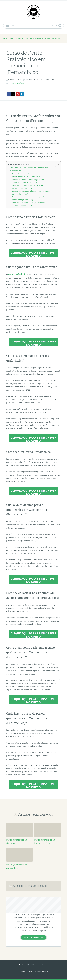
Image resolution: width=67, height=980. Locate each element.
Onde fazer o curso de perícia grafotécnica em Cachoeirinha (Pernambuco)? (32, 205)
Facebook (20, 971)
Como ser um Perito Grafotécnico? (24, 185)
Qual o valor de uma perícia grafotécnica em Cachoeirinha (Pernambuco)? (32, 189)
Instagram (29, 971)
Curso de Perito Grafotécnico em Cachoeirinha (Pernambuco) (26, 172)
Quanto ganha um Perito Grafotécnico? (25, 179)
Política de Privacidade (42, 971)
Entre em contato (32, 937)
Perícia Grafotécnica (18, 86)
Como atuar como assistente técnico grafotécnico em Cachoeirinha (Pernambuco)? (30, 199)
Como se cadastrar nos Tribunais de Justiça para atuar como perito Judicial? (33, 194)
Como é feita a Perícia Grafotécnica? (24, 176)
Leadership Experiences (19, 964)
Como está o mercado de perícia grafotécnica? (28, 182)
